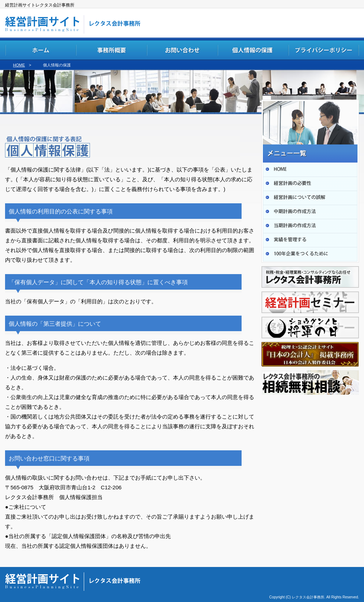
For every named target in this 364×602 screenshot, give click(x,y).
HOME (19, 65)
